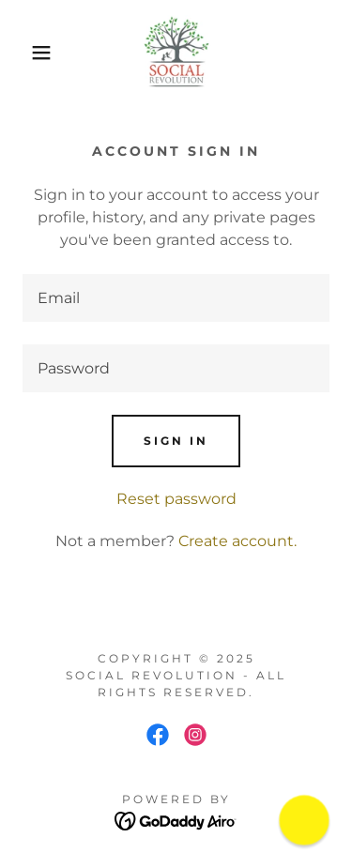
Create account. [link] (237, 541)
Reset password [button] (176, 499)
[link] (176, 53)
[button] (28, 53)
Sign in (176, 441)
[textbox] (176, 298)
